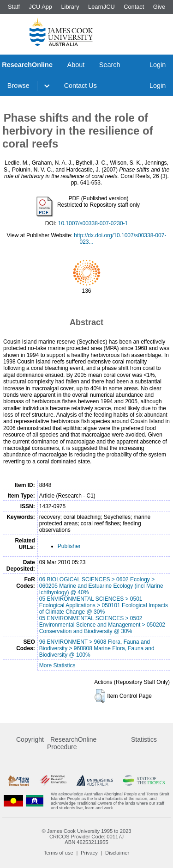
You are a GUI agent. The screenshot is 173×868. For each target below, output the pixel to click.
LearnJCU (101, 7)
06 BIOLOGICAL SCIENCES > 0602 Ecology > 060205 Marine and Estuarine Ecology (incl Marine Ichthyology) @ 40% (101, 586)
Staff (14, 7)
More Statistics (57, 665)
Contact (134, 7)
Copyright (30, 739)
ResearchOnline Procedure (72, 743)
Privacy (89, 853)
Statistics (144, 739)
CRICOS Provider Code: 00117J (86, 837)
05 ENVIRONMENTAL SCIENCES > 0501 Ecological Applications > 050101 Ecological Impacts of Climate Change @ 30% (104, 605)
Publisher (69, 546)
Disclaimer (117, 853)
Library (70, 7)
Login (158, 65)
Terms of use (59, 853)
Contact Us (81, 86)
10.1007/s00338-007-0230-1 (93, 223)
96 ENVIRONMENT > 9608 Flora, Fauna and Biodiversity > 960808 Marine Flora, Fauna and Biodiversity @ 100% (97, 648)
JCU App (40, 7)
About (76, 65)
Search (110, 65)
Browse (18, 86)
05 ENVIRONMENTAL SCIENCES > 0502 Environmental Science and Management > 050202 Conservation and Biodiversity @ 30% (102, 625)
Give (159, 7)
